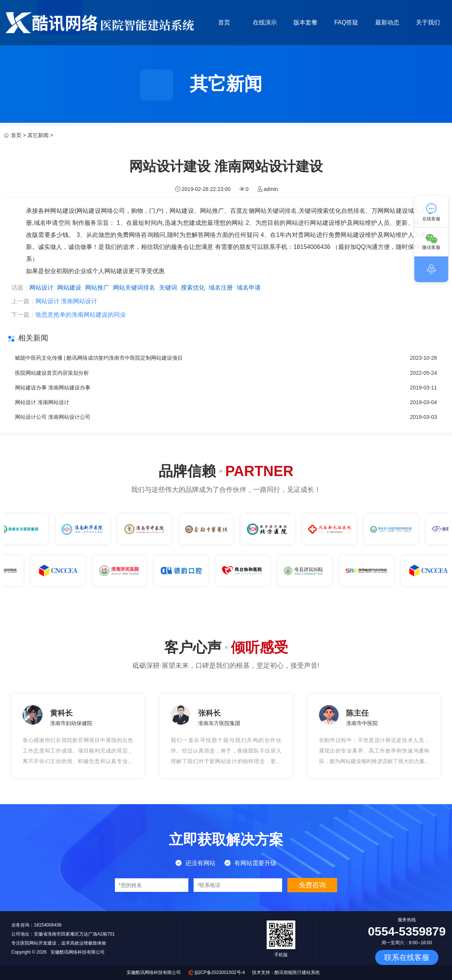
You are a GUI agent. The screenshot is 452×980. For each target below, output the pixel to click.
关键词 (168, 288)
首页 (224, 22)
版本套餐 (306, 22)
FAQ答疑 (347, 22)
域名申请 (249, 288)
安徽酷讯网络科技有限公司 (154, 972)
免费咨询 (312, 885)
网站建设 (69, 288)
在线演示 (265, 22)
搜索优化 (193, 288)
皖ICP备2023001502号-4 (220, 972)
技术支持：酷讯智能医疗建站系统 (286, 972)
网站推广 (97, 288)
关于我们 (429, 22)
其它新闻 (38, 135)
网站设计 (41, 288)
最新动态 (388, 22)
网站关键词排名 (134, 288)
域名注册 (221, 288)
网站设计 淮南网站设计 (66, 301)
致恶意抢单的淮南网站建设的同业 (81, 315)
